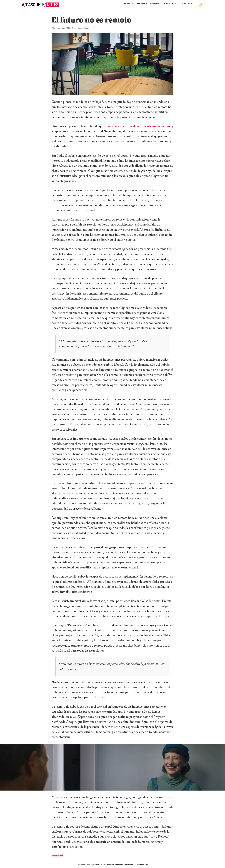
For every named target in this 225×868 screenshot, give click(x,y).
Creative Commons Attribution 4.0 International (127, 865)
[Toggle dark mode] (200, 4)
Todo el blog (186, 4)
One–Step (142, 4)
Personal (155, 4)
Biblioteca (170, 4)
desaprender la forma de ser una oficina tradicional (138, 126)
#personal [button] (57, 856)
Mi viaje (129, 4)
